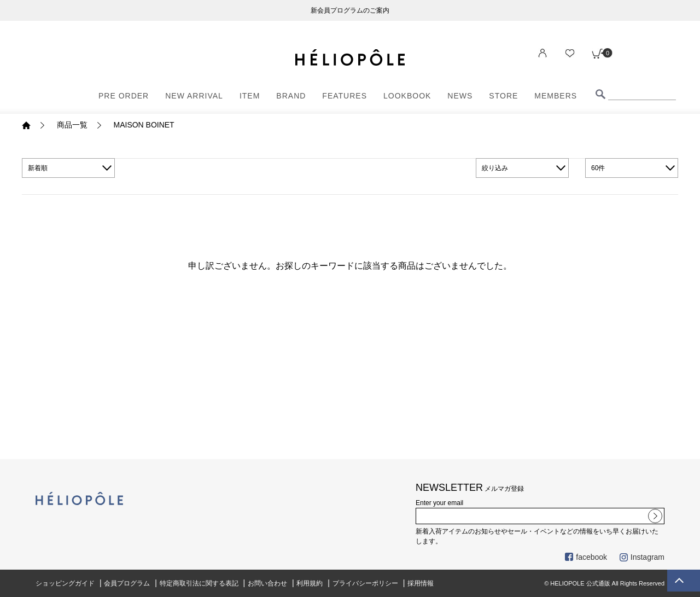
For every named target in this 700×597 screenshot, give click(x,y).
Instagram (642, 557)
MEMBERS (556, 96)
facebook (586, 557)
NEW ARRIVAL (194, 96)
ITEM (250, 96)
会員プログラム (127, 583)
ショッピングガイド (65, 583)
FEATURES (345, 96)
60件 (598, 168)
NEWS (460, 96)
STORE (503, 96)
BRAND (291, 96)
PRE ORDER (124, 96)
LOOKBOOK (407, 96)
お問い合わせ (267, 583)
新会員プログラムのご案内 (350, 10)
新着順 (38, 168)
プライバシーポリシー (365, 583)
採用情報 (421, 583)
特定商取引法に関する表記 (199, 583)
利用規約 (310, 583)
